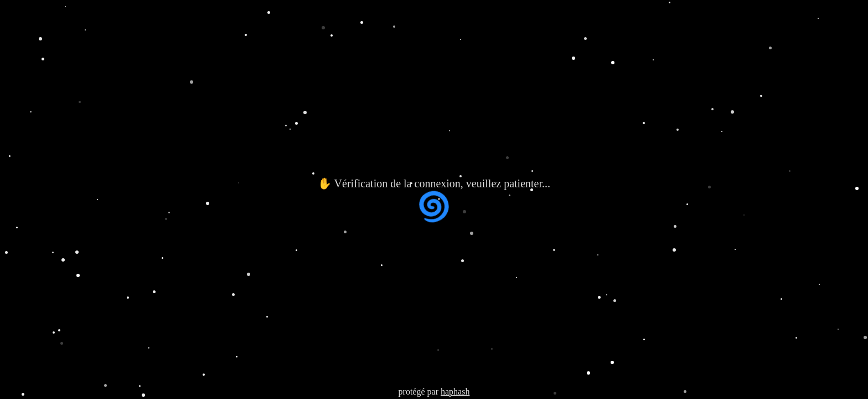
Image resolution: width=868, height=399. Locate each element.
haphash (455, 392)
